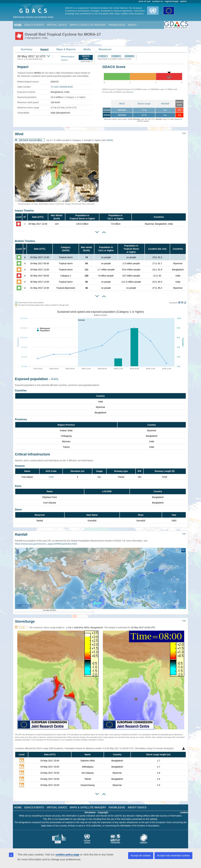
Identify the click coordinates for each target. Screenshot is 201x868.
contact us (158, 1)
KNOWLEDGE (117, 25)
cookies (184, 810)
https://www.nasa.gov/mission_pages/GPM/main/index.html (46, 541)
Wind (122, 104)
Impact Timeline (24, 211)
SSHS (109, 140)
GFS (103, 56)
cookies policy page (67, 855)
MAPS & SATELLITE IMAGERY (88, 25)
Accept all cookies (141, 856)
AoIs (55, 379)
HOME (18, 25)
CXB (51, 477)
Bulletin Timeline (25, 241)
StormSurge (25, 619)
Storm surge (144, 104)
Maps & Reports (66, 49)
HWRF (116, 56)
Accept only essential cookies (173, 856)
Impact (44, 49)
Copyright (103, 810)
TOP (184, 133)
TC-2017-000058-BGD (62, 87)
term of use (145, 1)
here (132, 92)
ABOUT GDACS (137, 805)
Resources (105, 49)
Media (87, 49)
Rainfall (165, 104)
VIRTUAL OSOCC (57, 25)
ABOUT (132, 25)
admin (183, 1)
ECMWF (129, 56)
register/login (172, 1)
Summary (27, 49)
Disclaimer (90, 810)
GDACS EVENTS (34, 25)
